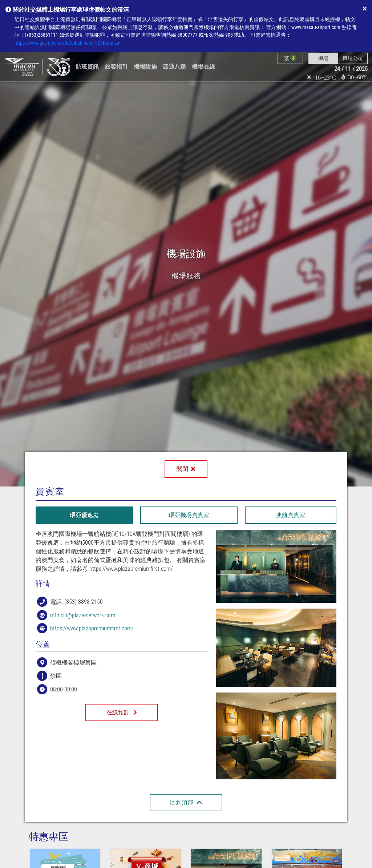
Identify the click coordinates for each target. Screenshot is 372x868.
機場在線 (203, 67)
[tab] (84, 515)
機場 (323, 58)
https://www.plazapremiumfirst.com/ (92, 628)
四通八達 (174, 67)
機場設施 (145, 67)
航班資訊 (87, 67)
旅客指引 (116, 67)
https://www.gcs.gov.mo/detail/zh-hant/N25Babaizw (67, 43)
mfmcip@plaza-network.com (83, 615)
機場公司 (353, 58)
